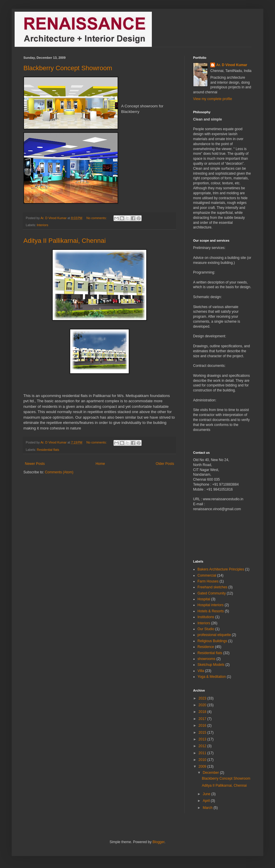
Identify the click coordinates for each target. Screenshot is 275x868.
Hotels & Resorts (211, 611)
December (211, 773)
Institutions (206, 617)
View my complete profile (213, 99)
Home (100, 464)
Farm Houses (208, 581)
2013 (203, 739)
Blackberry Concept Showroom (68, 68)
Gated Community (212, 593)
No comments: (97, 218)
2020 (203, 705)
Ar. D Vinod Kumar (232, 65)
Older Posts (165, 464)
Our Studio (206, 629)
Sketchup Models (211, 665)
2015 (203, 733)
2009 (203, 766)
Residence (206, 647)
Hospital (204, 599)
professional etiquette (214, 635)
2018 (203, 712)
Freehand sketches (212, 587)
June (207, 794)
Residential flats (48, 450)
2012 (203, 746)
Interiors (43, 225)
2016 (203, 726)
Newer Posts (35, 464)
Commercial (207, 575)
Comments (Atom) (59, 472)
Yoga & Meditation (212, 677)
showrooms (206, 659)
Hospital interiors (210, 605)
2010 (203, 760)
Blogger (158, 842)
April (207, 801)
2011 (203, 753)
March (208, 808)
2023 (203, 698)
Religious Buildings (212, 641)
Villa (201, 671)
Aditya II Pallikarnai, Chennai (65, 241)
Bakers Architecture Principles (221, 569)
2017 (203, 719)
